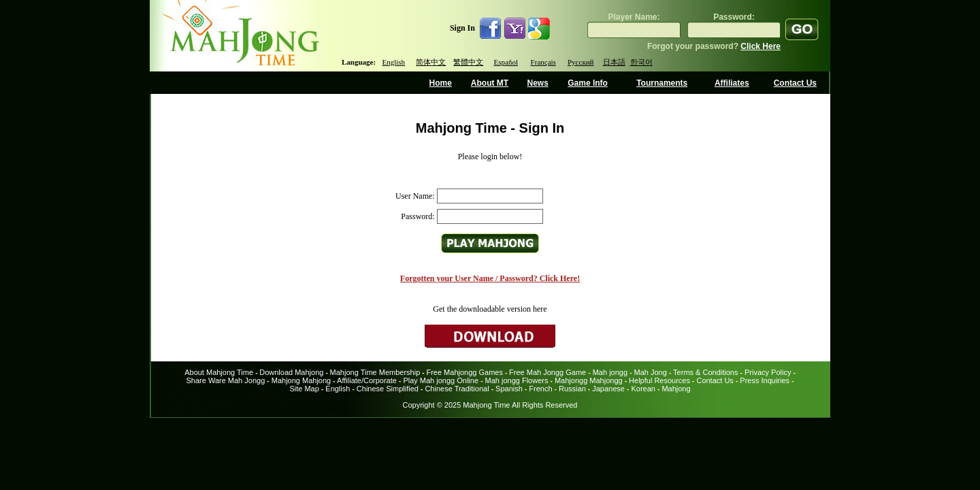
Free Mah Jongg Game (548, 372)
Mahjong (676, 389)
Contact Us (795, 83)
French (540, 389)
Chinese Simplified (388, 389)
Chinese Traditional (457, 389)
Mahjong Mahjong (301, 380)
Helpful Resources (659, 380)
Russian (572, 389)
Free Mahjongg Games (464, 372)
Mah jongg (610, 372)
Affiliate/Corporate (367, 380)
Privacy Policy (768, 372)
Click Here (761, 46)
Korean (643, 389)
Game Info (588, 83)
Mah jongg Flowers (517, 380)
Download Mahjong (291, 372)
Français (543, 62)
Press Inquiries (765, 380)
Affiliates (732, 83)
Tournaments (662, 83)
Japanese (608, 389)
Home (441, 83)
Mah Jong (651, 372)
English (393, 62)
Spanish (509, 389)
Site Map (304, 389)
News (537, 83)
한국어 (641, 62)
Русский (581, 62)
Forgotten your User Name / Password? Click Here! (490, 278)
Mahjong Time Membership (375, 372)
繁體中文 (468, 62)
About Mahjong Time (219, 372)
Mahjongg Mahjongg (589, 380)
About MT (490, 83)
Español (506, 62)
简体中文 (431, 62)
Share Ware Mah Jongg (226, 380)
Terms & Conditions (705, 372)
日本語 (614, 62)
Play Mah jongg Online (441, 380)
